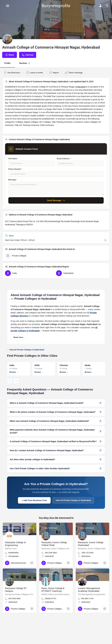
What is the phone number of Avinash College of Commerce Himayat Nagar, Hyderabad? (56, 412)
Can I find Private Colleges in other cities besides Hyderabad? (56, 468)
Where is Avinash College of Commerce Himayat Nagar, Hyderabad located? (56, 403)
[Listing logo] (7, 39)
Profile (7, 63)
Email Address (64, 159)
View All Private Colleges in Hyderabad (73, 500)
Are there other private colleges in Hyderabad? (56, 459)
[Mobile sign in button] (100, 6)
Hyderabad (80, 87)
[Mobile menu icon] (8, 6)
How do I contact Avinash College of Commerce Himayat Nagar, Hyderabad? (56, 450)
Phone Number (15, 169)
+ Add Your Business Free (34, 500)
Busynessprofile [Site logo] (56, 6)
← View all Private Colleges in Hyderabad (26, 350)
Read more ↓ (19, 337)
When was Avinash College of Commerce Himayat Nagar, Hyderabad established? (56, 421)
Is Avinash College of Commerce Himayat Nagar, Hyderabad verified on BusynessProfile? (56, 441)
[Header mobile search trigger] (107, 6)
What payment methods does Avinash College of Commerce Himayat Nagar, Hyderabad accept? (56, 431)
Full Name (13, 159)
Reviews (25, 63)
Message (13, 180)
